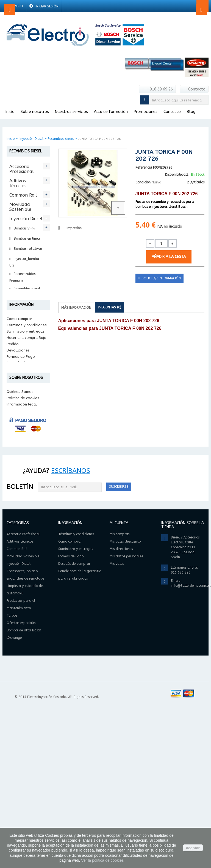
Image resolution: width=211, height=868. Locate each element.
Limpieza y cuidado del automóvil (22, 353)
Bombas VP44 (24, 228)
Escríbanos (71, 631)
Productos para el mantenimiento (26, 372)
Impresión (74, 228)
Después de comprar (24, 499)
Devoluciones (18, 486)
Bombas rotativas (27, 249)
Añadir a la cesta (169, 257)
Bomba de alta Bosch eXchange (25, 415)
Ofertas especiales (20, 398)
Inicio (11, 139)
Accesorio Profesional (22, 169)
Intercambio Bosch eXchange (22, 313)
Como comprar (19, 454)
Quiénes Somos (20, 550)
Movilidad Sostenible (20, 207)
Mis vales (117, 724)
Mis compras (120, 694)
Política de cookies (23, 557)
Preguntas (109, 307)
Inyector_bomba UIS (24, 262)
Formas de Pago (21, 492)
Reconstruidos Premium (22, 277)
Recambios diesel (61, 139)
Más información (76, 308)
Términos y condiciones (27, 461)
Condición (143, 182)
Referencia (144, 168)
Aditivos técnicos (18, 183)
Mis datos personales (126, 717)
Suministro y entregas (26, 467)
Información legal (22, 563)
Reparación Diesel (27, 299)
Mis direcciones (121, 709)
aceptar (193, 848)
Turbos (17, 386)
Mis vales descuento (125, 702)
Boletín (20, 647)
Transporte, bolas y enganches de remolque (24, 331)
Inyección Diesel (31, 139)
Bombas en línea (26, 239)
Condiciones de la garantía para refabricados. (22, 511)
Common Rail (23, 195)
